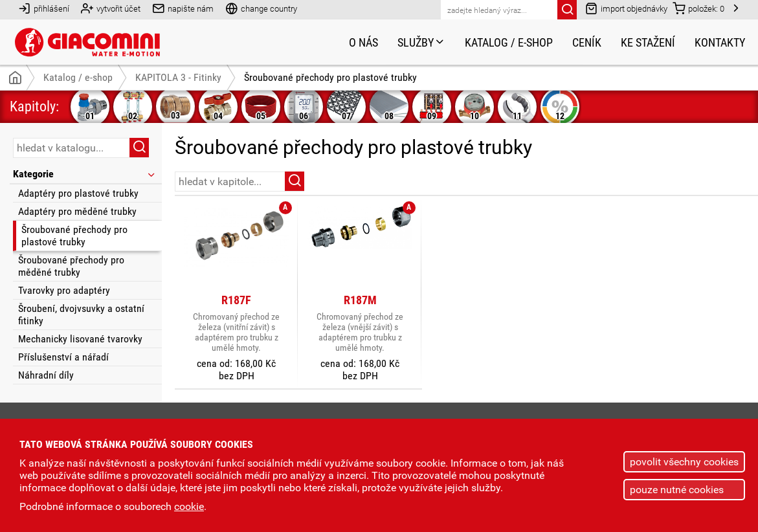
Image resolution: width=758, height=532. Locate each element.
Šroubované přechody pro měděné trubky (71, 266)
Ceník (587, 42)
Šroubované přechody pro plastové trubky (74, 236)
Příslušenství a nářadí (63, 357)
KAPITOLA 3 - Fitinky (178, 77)
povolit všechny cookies (684, 462)
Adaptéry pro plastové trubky (78, 193)
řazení (708, 181)
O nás (363, 42)
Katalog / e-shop (509, 42)
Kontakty (720, 42)
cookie (189, 506)
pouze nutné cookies (677, 490)
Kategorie (85, 174)
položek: (698, 8)
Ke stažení (648, 42)
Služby (421, 42)
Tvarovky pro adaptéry (64, 290)
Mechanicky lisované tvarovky (80, 339)
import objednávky (626, 8)
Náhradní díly (46, 375)
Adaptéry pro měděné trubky (77, 211)
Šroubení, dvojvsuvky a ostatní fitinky (81, 315)
